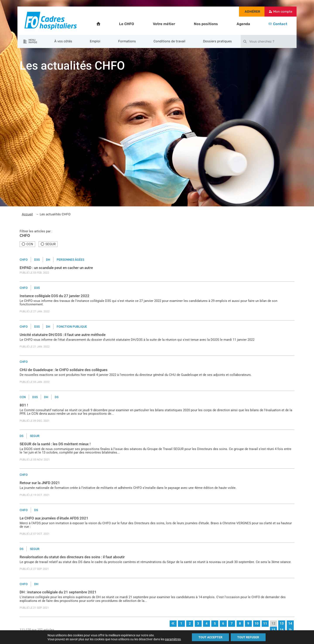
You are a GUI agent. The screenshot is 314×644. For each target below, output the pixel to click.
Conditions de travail (169, 41)
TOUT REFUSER (248, 637)
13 (282, 623)
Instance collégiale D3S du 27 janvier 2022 (55, 296)
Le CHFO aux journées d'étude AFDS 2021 (54, 518)
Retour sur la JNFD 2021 (40, 483)
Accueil (27, 214)
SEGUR (48, 244)
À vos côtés (63, 41)
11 (265, 623)
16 (282, 630)
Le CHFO (127, 24)
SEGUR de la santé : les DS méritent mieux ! (55, 444)
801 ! (24, 405)
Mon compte (283, 12)
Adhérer (252, 12)
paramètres (173, 639)
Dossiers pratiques (217, 41)
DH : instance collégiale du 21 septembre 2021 (58, 592)
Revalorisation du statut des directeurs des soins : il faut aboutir (72, 557)
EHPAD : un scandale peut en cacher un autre (56, 268)
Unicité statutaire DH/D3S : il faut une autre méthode (63, 335)
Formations (127, 41)
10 (257, 623)
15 (273, 630)
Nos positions (206, 24)
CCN (27, 244)
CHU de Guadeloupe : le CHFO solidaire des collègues (64, 370)
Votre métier (164, 24)
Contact (280, 24)
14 (290, 623)
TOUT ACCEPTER (210, 637)
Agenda (243, 24)
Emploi (95, 41)
